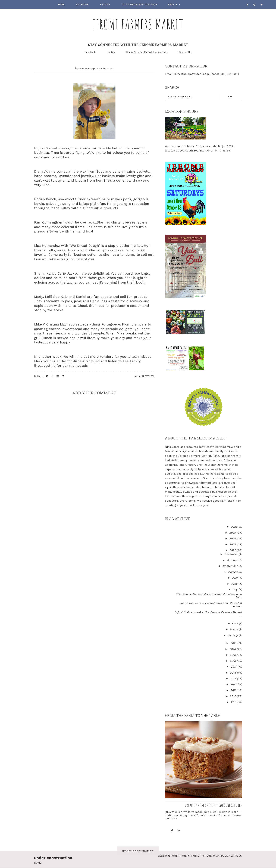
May (235, 590)
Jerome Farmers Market (138, 24)
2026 (235, 527)
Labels (173, 4)
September (231, 566)
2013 (234, 690)
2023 (233, 544)
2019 (233, 655)
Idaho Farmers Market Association (147, 52)
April (235, 623)
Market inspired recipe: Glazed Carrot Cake (213, 805)
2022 (233, 550)
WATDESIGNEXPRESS (229, 856)
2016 (233, 673)
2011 (234, 702)
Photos (111, 52)
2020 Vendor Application (138, 4)
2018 (233, 661)
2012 (233, 696)
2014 (234, 684)
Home (61, 4)
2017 (234, 667)
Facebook (82, 4)
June (235, 584)
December (232, 554)
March (234, 629)
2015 (233, 678)
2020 (233, 649)
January (233, 635)
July (235, 578)
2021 (234, 643)
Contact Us (185, 52)
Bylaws (105, 4)
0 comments (145, 376)
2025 (233, 533)
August (233, 572)
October (233, 560)
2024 (233, 538)
